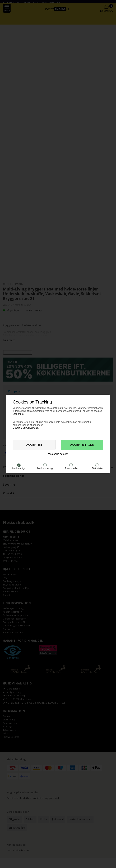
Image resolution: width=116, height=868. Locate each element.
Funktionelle (71, 468)
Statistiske (97, 468)
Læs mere (18, 414)
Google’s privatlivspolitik (26, 428)
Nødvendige (19, 468)
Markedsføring (45, 468)
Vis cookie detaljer (58, 454)
